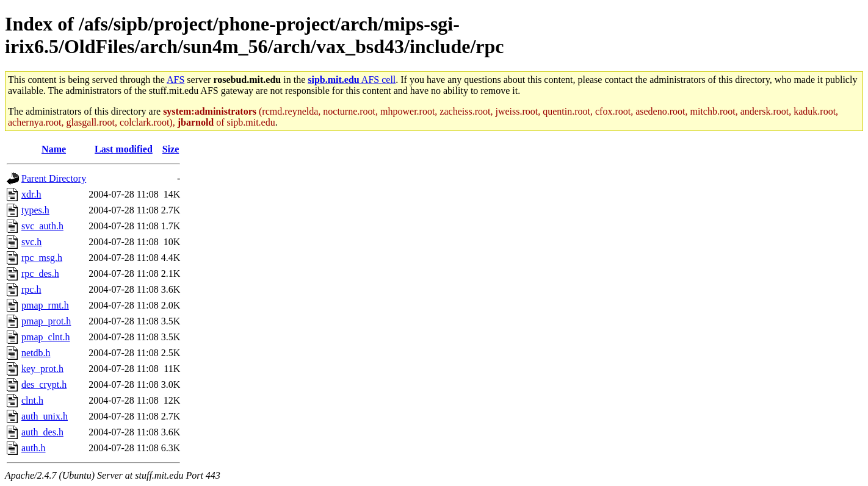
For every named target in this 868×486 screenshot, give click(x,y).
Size (171, 149)
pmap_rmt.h (45, 305)
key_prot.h (42, 369)
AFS (175, 80)
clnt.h (32, 400)
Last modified (124, 149)
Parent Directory (54, 178)
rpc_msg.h (42, 258)
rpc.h (31, 289)
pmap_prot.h (46, 321)
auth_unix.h (45, 416)
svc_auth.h (42, 226)
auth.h (34, 448)
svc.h (31, 242)
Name (54, 149)
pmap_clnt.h (46, 337)
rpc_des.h (40, 273)
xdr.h (31, 194)
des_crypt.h (44, 384)
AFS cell (352, 80)
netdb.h (36, 353)
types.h (35, 210)
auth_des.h (42, 432)
